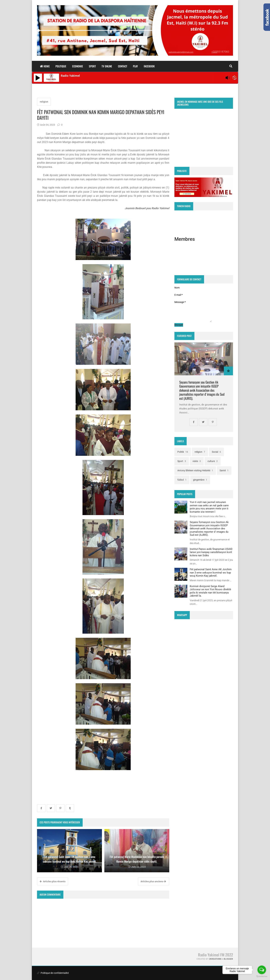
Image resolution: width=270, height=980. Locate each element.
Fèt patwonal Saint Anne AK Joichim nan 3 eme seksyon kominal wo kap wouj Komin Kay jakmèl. (211, 573)
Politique (61, 66)
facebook (149, 66)
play (135, 66)
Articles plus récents (53, 881)
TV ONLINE (107, 66)
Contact (123, 66)
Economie (78, 66)
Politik (183, 452)
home (45, 66)
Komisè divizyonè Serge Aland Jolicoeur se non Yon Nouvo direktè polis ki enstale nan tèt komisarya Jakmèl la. (210, 591)
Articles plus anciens (153, 881)
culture (213, 461)
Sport (92, 66)
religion (44, 102)
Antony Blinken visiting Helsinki (195, 470)
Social (216, 452)
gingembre (200, 480)
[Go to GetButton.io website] (262, 976)
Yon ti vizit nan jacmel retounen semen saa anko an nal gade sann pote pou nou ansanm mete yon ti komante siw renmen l (209, 507)
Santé (224, 470)
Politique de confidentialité (53, 973)
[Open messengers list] (262, 970)
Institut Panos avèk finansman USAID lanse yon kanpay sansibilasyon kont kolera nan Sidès (211, 552)
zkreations (215, 959)
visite (197, 461)
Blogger (228, 959)
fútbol (182, 480)
